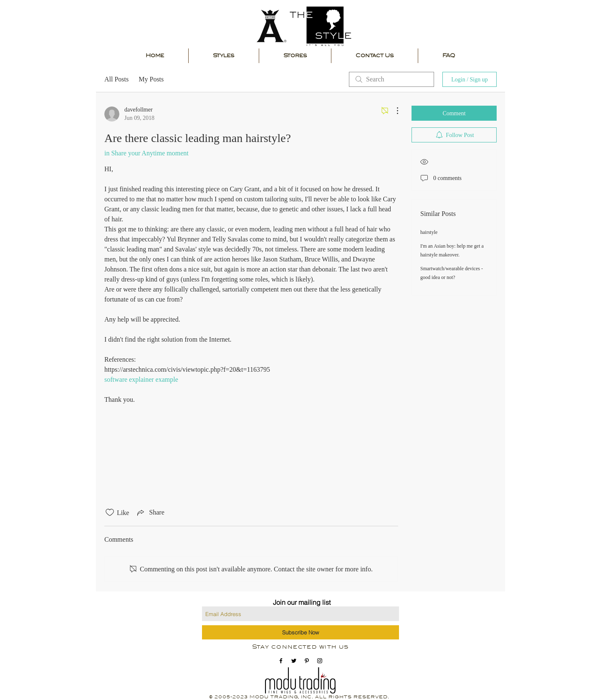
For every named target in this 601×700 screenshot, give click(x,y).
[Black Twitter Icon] (294, 661)
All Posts (116, 79)
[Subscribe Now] (300, 632)
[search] (391, 79)
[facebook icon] (281, 661)
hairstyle (429, 232)
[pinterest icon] (307, 661)
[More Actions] (393, 111)
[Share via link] (150, 512)
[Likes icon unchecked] (110, 512)
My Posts (151, 79)
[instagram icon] (320, 661)
